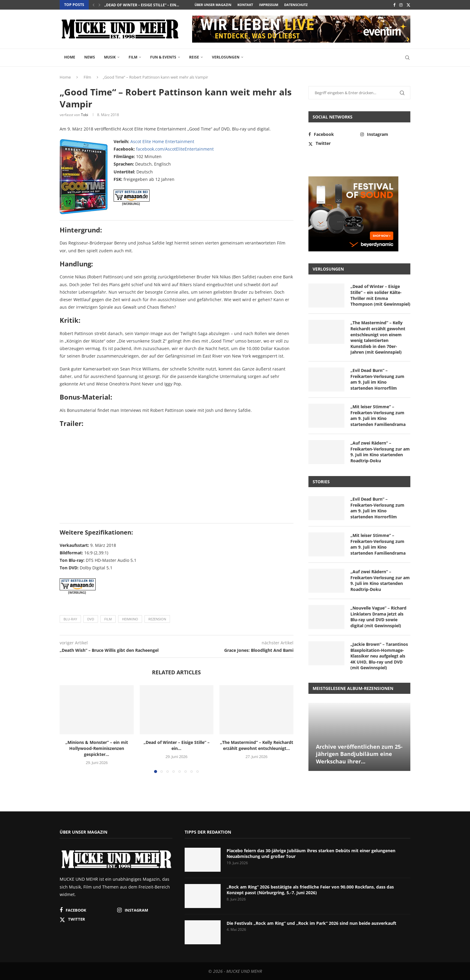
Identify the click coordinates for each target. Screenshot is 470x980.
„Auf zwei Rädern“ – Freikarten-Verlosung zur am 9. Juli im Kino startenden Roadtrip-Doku (380, 452)
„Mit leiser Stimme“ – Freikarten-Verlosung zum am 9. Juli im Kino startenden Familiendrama (378, 415)
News (90, 57)
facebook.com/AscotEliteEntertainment (175, 149)
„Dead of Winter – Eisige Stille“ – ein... (142, 5)
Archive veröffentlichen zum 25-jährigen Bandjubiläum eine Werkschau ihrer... (359, 754)
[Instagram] (401, 5)
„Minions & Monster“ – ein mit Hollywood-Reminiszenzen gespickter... (97, 748)
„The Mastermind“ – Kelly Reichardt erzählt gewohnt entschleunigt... (257, 745)
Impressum (269, 5)
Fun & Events (163, 57)
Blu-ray (70, 619)
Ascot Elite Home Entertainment (162, 141)
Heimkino (130, 619)
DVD (91, 619)
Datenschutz (296, 5)
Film (133, 57)
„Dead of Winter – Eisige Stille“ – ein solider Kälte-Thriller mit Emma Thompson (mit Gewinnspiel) (380, 295)
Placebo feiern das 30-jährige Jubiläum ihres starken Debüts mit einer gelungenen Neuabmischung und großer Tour (311, 854)
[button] (94, 5)
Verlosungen (226, 57)
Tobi (85, 115)
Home (70, 57)
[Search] (407, 58)
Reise (194, 57)
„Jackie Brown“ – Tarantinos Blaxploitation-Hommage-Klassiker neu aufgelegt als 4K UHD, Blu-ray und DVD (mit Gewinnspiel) (379, 656)
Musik (110, 57)
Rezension (157, 619)
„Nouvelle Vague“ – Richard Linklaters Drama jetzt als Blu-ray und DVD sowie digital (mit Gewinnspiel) (378, 617)
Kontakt (245, 5)
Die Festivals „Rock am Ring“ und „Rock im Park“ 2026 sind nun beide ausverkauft (311, 923)
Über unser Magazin (213, 5)
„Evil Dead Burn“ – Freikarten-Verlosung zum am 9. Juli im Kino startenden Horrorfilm (377, 379)
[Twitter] (408, 5)
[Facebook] (394, 5)
